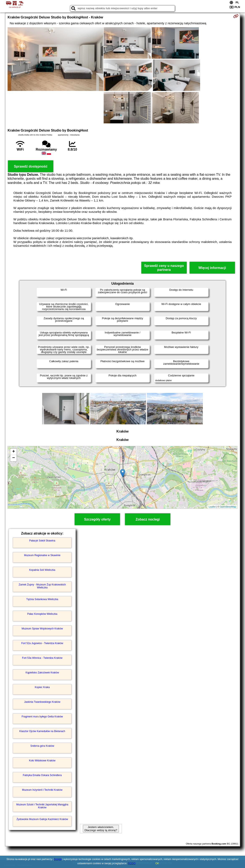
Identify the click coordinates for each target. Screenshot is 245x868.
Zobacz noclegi (148, 519)
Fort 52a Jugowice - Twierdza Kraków (42, 643)
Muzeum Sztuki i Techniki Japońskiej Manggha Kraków (42, 806)
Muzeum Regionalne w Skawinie (42, 555)
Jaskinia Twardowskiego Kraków (42, 702)
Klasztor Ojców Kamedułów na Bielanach (42, 731)
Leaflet (212, 507)
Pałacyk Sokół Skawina (42, 541)
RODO (132, 863)
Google (58, 859)
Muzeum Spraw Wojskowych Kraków (42, 629)
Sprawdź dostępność (31, 166)
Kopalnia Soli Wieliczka (42, 570)
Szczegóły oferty (97, 519)
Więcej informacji (212, 268)
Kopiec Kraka (42, 687)
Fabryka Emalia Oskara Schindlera (42, 775)
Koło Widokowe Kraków (42, 761)
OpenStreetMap (228, 507)
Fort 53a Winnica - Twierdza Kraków (42, 658)
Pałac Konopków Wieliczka (42, 614)
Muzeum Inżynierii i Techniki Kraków (42, 790)
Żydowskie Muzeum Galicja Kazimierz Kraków (42, 819)
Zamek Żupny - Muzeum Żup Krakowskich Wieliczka (42, 586)
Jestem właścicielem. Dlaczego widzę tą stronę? (101, 829)
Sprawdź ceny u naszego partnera (164, 268)
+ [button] (14, 452)
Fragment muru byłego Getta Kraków (42, 717)
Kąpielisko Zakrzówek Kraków (42, 673)
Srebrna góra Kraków (42, 746)
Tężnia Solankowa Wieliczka (42, 599)
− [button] (14, 458)
